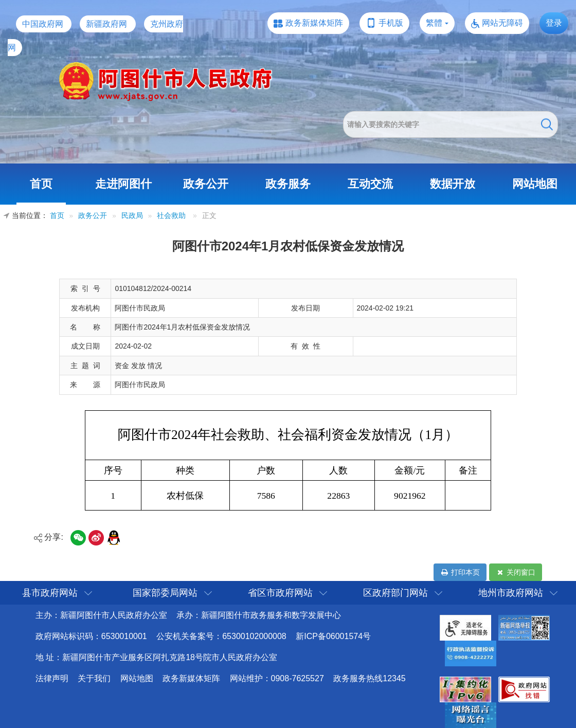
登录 (554, 23)
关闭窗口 (516, 572)
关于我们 (94, 678)
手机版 (391, 23)
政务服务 (288, 184)
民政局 (132, 216)
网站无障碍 (502, 23)
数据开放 (453, 184)
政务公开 (206, 184)
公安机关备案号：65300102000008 (221, 636)
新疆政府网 (106, 24)
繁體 (434, 23)
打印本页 (460, 572)
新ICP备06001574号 (333, 636)
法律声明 (52, 678)
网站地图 (535, 184)
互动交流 (370, 184)
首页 (41, 184)
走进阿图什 (123, 184)
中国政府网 (43, 24)
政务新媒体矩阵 (314, 23)
